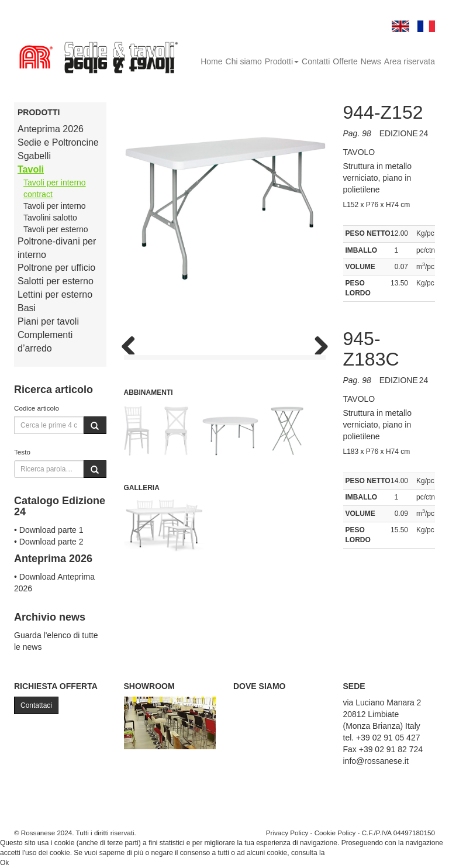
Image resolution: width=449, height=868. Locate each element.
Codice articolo (37, 408)
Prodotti (282, 61)
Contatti (316, 61)
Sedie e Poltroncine (58, 142)
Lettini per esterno (55, 294)
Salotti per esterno (56, 281)
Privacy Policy (287, 833)
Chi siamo (244, 61)
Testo (22, 452)
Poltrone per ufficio (56, 268)
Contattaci (36, 705)
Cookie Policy (335, 833)
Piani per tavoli (48, 321)
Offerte (345, 61)
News (371, 61)
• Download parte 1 (49, 530)
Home (211, 61)
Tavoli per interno (55, 206)
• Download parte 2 (49, 542)
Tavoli (31, 169)
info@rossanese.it (376, 761)
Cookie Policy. (349, 853)
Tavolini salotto (50, 218)
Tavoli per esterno (56, 229)
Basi (27, 308)
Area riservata (410, 61)
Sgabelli (34, 156)
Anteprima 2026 (51, 129)
